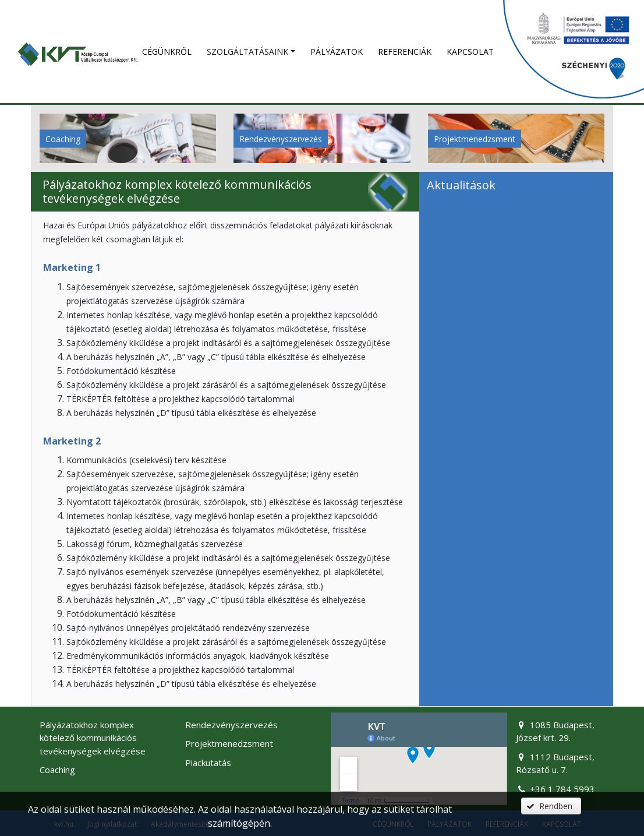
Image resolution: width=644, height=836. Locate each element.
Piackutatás (208, 763)
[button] (551, 806)
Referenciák (405, 52)
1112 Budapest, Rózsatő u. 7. (555, 763)
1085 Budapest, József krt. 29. (555, 731)
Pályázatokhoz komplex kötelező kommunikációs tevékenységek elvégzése (93, 738)
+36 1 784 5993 (555, 789)
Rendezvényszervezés (281, 138)
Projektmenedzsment (475, 138)
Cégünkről (167, 52)
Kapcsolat (470, 52)
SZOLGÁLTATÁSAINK (247, 52)
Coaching (63, 138)
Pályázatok (337, 52)
